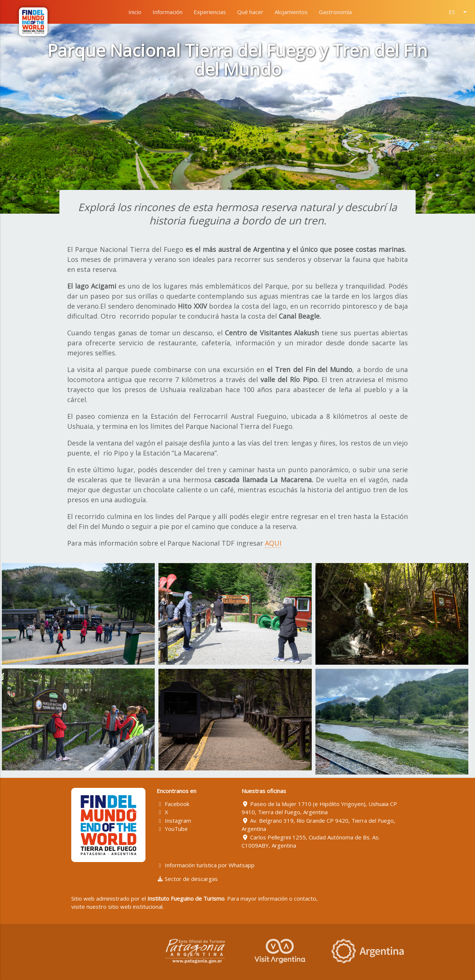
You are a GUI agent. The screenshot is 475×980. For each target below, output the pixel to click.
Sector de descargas (187, 879)
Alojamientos (291, 12)
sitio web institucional (135, 907)
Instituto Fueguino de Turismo (186, 898)
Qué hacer (250, 12)
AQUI (273, 543)
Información (168, 12)
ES (459, 12)
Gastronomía (335, 12)
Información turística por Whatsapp (206, 865)
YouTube (172, 829)
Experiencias (210, 12)
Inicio (135, 12)
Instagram (174, 820)
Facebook (173, 804)
